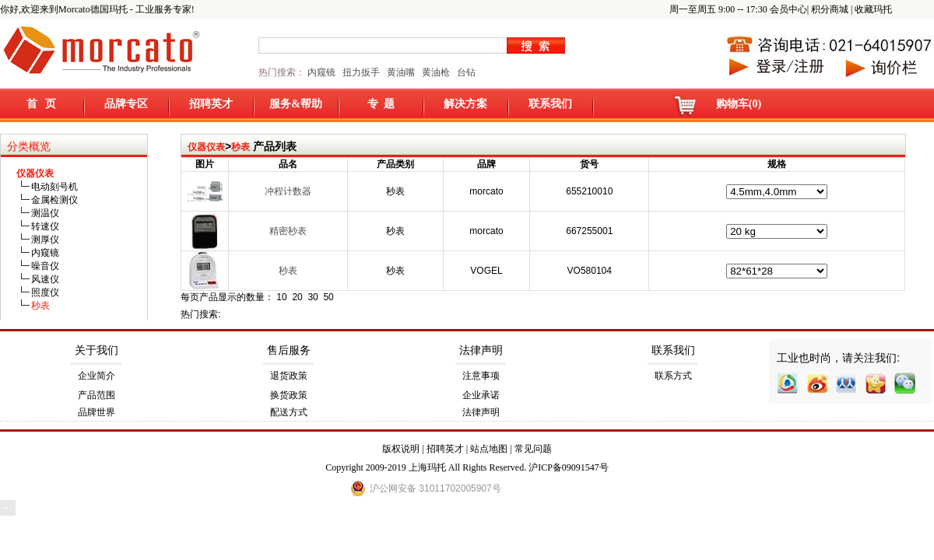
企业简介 (97, 376)
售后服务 (289, 350)
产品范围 (97, 395)
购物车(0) (739, 104)
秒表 (241, 147)
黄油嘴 (401, 72)
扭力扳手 (361, 72)
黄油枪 (436, 72)
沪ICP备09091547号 (569, 467)
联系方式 (673, 376)
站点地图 (489, 449)
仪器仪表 (206, 147)
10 (281, 297)
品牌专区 (126, 104)
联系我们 (550, 104)
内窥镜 (321, 72)
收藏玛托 (873, 9)
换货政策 (289, 395)
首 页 (42, 104)
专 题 (381, 104)
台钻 (465, 72)
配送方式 (289, 412)
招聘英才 (211, 104)
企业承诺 (481, 395)
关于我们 (97, 350)
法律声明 (481, 350)
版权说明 (401, 449)
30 (313, 297)
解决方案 (465, 104)
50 (328, 297)
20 (297, 297)
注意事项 (481, 376)
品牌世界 (97, 412)
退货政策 (289, 376)
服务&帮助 (296, 104)
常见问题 (533, 449)
